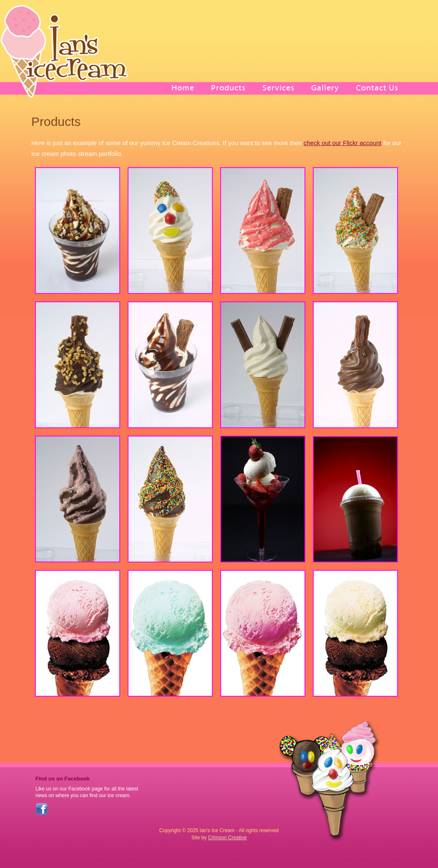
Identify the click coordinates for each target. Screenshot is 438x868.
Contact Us (377, 88)
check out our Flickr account (343, 143)
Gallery (325, 88)
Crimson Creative (228, 838)
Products (228, 88)
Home (183, 88)
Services (278, 88)
